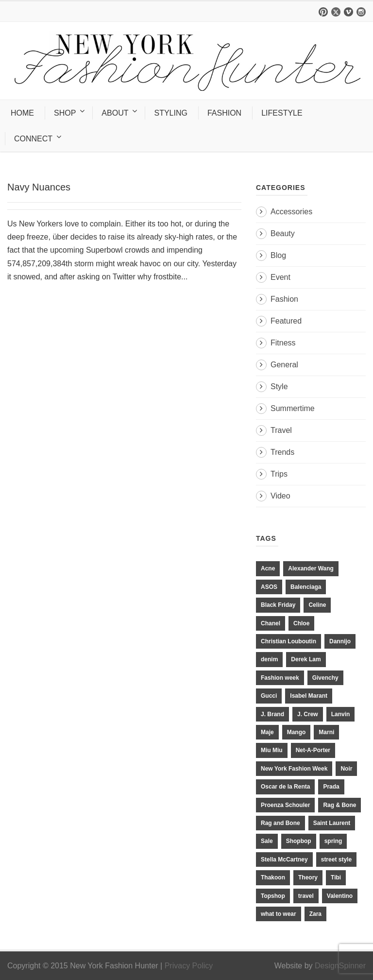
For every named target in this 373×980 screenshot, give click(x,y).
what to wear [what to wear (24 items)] (279, 914)
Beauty (283, 233)
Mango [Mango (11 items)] (297, 732)
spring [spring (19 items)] (333, 841)
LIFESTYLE (282, 113)
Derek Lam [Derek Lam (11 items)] (306, 659)
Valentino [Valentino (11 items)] (340, 896)
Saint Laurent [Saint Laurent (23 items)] (332, 823)
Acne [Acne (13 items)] (268, 568)
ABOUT (115, 113)
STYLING (170, 113)
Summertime (293, 408)
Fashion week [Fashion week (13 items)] (280, 678)
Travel (281, 430)
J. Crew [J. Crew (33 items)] (308, 714)
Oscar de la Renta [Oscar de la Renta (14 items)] (285, 787)
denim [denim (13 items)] (269, 659)
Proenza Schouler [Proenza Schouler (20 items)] (285, 805)
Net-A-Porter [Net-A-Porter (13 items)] (313, 750)
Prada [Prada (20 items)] (331, 787)
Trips (279, 474)
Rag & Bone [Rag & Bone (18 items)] (339, 805)
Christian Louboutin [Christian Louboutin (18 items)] (288, 641)
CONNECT (33, 139)
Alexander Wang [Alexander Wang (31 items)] (311, 568)
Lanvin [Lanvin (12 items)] (341, 714)
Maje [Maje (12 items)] (267, 732)
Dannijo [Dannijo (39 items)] (340, 641)
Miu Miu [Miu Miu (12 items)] (272, 750)
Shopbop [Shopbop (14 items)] (299, 841)
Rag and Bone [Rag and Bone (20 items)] (280, 823)
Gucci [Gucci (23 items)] (269, 696)
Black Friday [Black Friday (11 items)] (278, 605)
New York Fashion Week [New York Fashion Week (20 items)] (294, 769)
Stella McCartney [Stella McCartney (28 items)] (284, 860)
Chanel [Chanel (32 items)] (271, 623)
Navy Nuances (39, 187)
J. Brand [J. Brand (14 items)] (272, 714)
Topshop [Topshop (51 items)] (273, 896)
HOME (22, 113)
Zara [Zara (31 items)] (315, 914)
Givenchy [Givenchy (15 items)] (325, 678)
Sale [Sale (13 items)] (267, 841)
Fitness (283, 343)
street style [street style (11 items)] (336, 860)
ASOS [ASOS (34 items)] (269, 587)
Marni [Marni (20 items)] (326, 732)
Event (280, 277)
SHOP (65, 113)
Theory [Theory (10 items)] (308, 877)
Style (279, 387)
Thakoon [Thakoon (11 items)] (273, 877)
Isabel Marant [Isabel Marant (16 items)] (309, 696)
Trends (282, 452)
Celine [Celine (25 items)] (317, 605)
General (284, 365)
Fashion (284, 299)
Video (280, 496)
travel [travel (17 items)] (306, 896)
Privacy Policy (189, 966)
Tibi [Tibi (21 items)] (336, 877)
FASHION (224, 113)
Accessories (291, 212)
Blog (278, 255)
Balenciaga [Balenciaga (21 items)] (306, 587)
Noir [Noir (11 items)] (346, 769)
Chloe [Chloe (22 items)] (301, 623)
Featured (286, 321)
